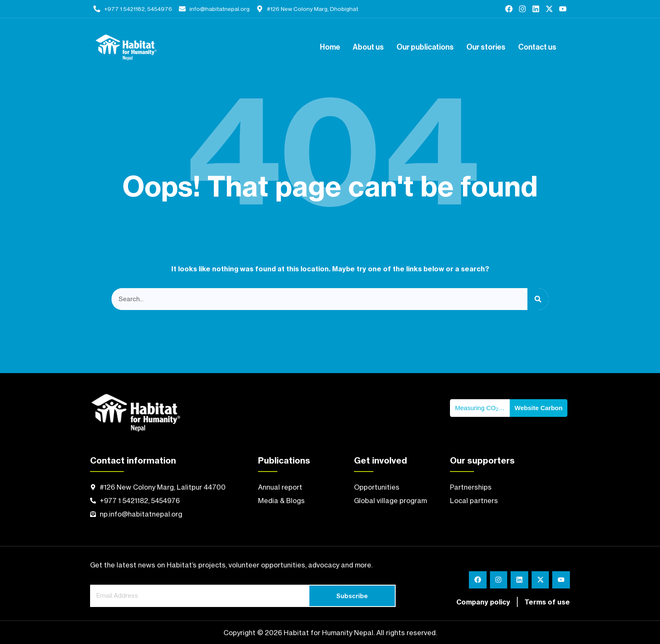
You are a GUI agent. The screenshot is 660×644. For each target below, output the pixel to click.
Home (330, 48)
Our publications (425, 48)
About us (368, 48)
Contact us (537, 48)
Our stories (486, 48)
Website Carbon (539, 408)
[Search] (538, 299)
